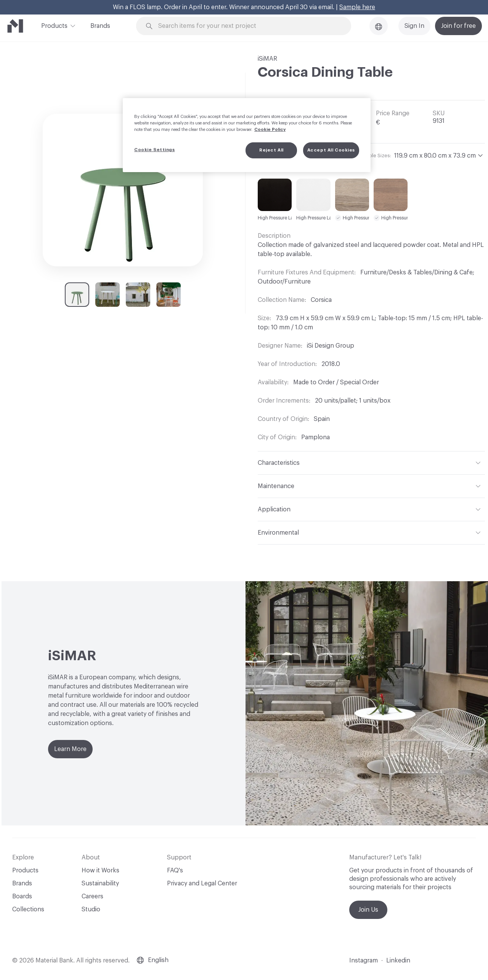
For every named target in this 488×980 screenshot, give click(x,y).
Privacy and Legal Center (202, 883)
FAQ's (175, 870)
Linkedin (398, 961)
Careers (92, 896)
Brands (100, 26)
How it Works (100, 870)
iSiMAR (267, 59)
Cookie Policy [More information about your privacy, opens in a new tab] (270, 130)
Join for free (458, 26)
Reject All (271, 150)
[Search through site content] (248, 26)
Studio (91, 909)
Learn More (70, 749)
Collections (28, 909)
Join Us (368, 910)
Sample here (357, 7)
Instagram (364, 961)
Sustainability (100, 883)
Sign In (414, 26)
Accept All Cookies (331, 150)
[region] (247, 135)
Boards (22, 896)
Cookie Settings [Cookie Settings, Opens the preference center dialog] (155, 150)
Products (54, 25)
